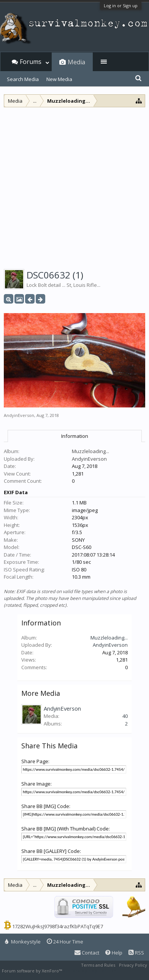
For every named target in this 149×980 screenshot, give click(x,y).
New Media (59, 79)
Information (75, 436)
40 (125, 716)
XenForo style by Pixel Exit (90, 971)
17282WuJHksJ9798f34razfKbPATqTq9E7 (58, 926)
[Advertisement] (74, 186)
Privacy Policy (133, 965)
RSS (136, 953)
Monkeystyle (23, 942)
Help (114, 953)
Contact (87, 953)
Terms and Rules (98, 965)
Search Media (23, 79)
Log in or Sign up (121, 6)
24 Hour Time (65, 942)
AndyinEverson (19, 415)
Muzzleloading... (90, 451)
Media (76, 62)
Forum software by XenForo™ (32, 971)
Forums (31, 62)
